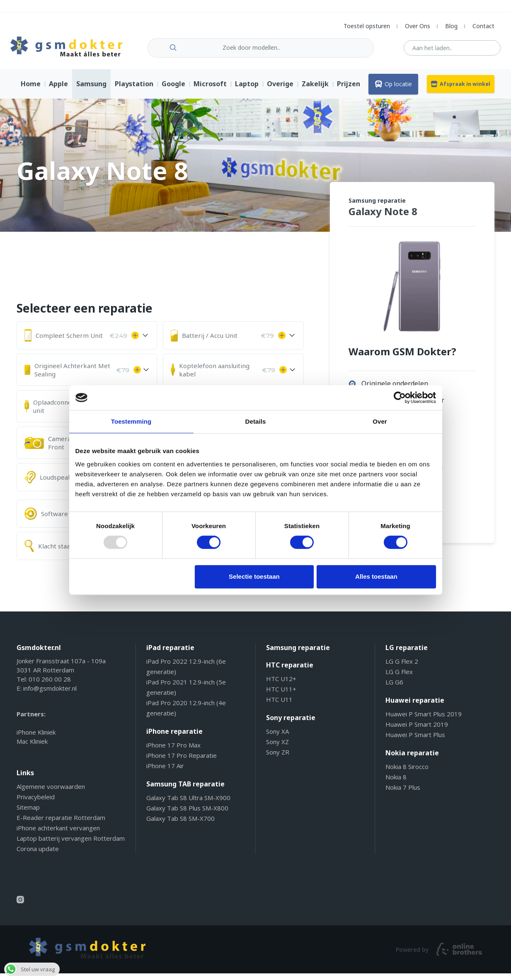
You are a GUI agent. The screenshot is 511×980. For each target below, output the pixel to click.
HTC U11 (279, 706)
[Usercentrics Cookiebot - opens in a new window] (400, 398)
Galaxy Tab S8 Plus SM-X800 (187, 815)
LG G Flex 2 (402, 668)
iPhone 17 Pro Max (173, 752)
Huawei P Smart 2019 (417, 731)
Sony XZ (277, 748)
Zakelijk (315, 90)
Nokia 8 (396, 784)
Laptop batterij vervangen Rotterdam (71, 845)
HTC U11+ (281, 696)
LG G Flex (399, 678)
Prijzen (349, 90)
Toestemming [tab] (131, 421)
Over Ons (418, 26)
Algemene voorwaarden (51, 793)
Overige (280, 90)
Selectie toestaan (254, 576)
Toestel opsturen (367, 26)
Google (173, 90)
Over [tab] (380, 421)
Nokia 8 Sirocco (407, 773)
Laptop (247, 90)
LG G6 (394, 689)
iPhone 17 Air (165, 772)
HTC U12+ (281, 685)
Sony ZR (278, 759)
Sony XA (277, 738)
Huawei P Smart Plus (415, 741)
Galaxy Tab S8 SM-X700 (180, 825)
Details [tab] (256, 421)
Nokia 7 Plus (403, 794)
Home (31, 90)
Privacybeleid (36, 803)
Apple (58, 90)
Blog (451, 26)
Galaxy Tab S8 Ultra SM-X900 (188, 804)
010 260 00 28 (50, 686)
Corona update (38, 855)
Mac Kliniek (32, 748)
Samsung (91, 90)
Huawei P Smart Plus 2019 (424, 720)
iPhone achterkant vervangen (58, 834)
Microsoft (210, 90)
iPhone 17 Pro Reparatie (182, 762)
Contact (483, 26)
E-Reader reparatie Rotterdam (61, 824)
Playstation (134, 90)
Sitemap (28, 814)
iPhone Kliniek (36, 739)
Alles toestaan (376, 576)
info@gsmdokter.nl (50, 695)
